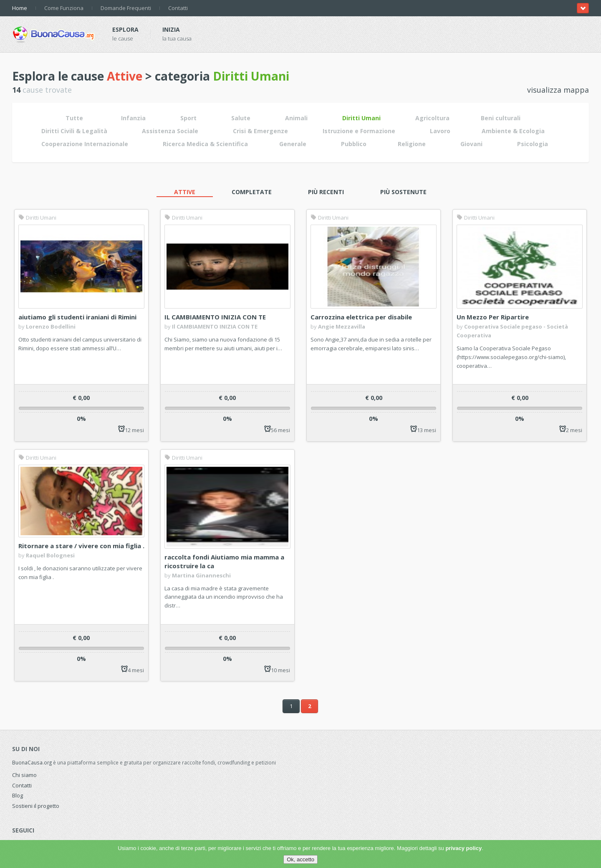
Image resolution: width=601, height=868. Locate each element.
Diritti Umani (37, 218)
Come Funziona (64, 8)
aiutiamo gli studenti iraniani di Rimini (77, 317)
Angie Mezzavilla (342, 326)
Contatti (178, 8)
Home (20, 8)
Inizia (171, 29)
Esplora (125, 29)
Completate (252, 192)
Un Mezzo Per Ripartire (493, 317)
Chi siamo (24, 775)
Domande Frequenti (126, 8)
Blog (18, 795)
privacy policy (463, 848)
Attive (185, 192)
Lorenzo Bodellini (51, 326)
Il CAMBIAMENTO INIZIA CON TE (215, 326)
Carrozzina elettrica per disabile (361, 317)
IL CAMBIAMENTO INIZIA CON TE (215, 317)
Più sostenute (403, 192)
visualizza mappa (558, 90)
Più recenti (326, 192)
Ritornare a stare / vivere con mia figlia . (81, 546)
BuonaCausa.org (32, 762)
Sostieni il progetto (36, 806)
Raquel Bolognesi (50, 555)
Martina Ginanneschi (201, 575)
